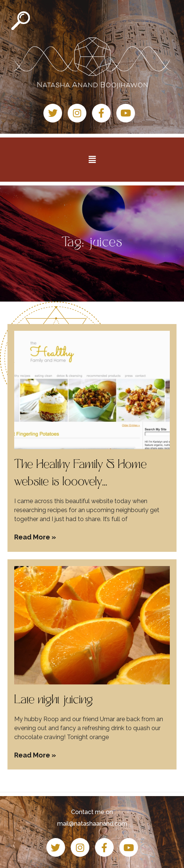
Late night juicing (53, 701)
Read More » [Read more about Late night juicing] (35, 755)
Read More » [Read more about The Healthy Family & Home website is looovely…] (35, 537)
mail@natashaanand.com (92, 824)
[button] (92, 160)
